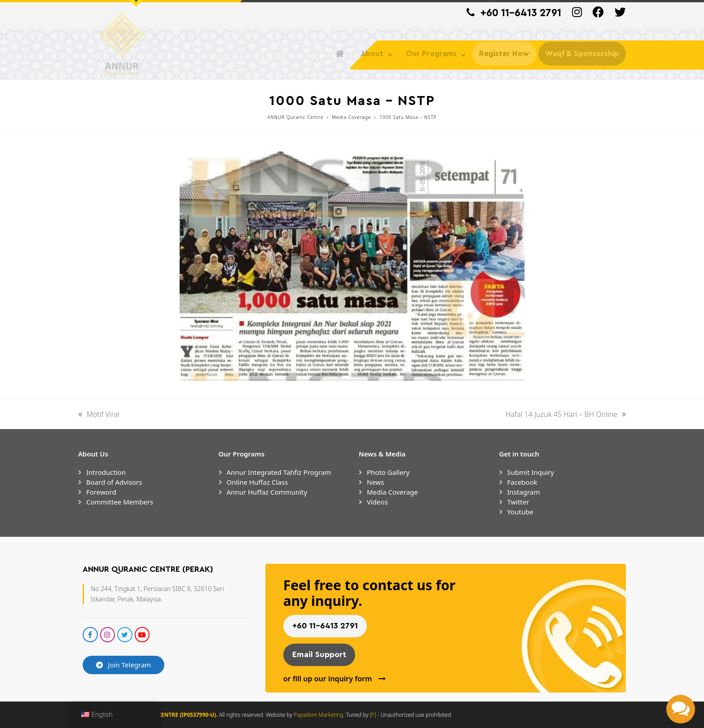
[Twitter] (620, 14)
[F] (373, 715)
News (376, 482)
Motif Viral (99, 415)
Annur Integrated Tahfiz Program (279, 472)
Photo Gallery (388, 472)
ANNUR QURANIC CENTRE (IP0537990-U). (164, 715)
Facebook (522, 482)
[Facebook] (598, 14)
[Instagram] (577, 14)
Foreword (101, 492)
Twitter (518, 502)
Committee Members (120, 502)
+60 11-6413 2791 (521, 13)
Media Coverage (392, 492)
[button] (681, 709)
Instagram (524, 492)
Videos (377, 502)
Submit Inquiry (531, 472)
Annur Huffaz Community (267, 492)
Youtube (520, 512)
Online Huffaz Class (257, 482)
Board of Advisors (114, 482)
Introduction (106, 472)
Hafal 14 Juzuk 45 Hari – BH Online (566, 415)
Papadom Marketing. (320, 715)
